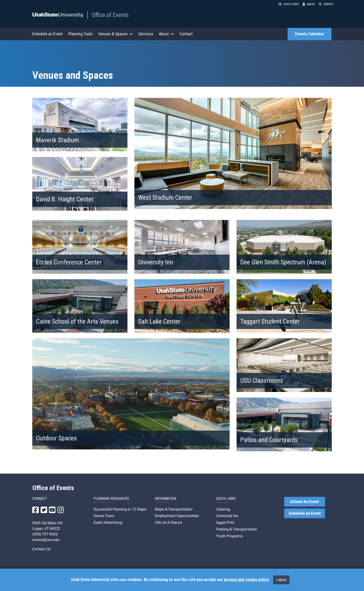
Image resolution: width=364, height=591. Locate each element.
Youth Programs (229, 536)
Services (146, 34)
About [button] (166, 34)
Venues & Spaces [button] (115, 34)
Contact (186, 34)
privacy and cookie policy (246, 580)
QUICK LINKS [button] (289, 4)
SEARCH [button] (326, 4)
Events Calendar (310, 34)
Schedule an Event (47, 34)
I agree (281, 580)
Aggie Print (225, 523)
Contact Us (41, 549)
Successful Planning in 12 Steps (120, 509)
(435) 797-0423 (45, 534)
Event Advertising (108, 523)
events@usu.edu (46, 540)
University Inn (227, 516)
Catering (223, 509)
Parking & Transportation (237, 529)
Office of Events (110, 15)
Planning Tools (80, 34)
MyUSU (309, 4)
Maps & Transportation (174, 509)
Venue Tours (104, 516)
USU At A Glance (168, 523)
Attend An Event (305, 502)
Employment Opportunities (177, 516)
